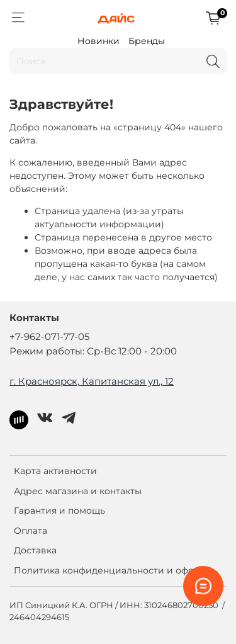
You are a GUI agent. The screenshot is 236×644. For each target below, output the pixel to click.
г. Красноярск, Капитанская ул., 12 (92, 381)
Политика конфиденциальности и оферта (112, 570)
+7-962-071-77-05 (49, 336)
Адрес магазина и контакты (78, 491)
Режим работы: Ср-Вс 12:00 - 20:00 (93, 351)
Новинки (98, 41)
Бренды (147, 41)
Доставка (35, 550)
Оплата (31, 531)
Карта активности (55, 471)
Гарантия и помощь (59, 511)
